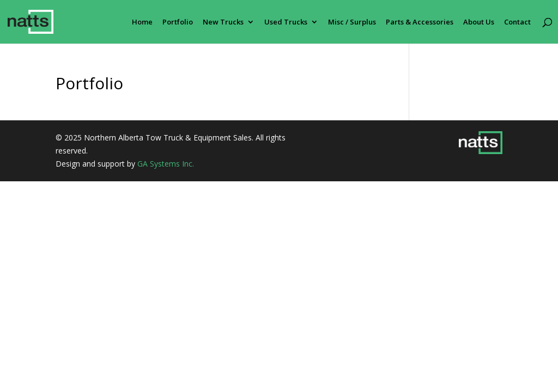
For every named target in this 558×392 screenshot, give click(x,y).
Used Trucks (286, 22)
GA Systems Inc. (166, 164)
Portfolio (178, 22)
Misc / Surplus (352, 22)
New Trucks (223, 22)
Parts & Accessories (420, 22)
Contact (517, 22)
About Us (479, 22)
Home (142, 22)
